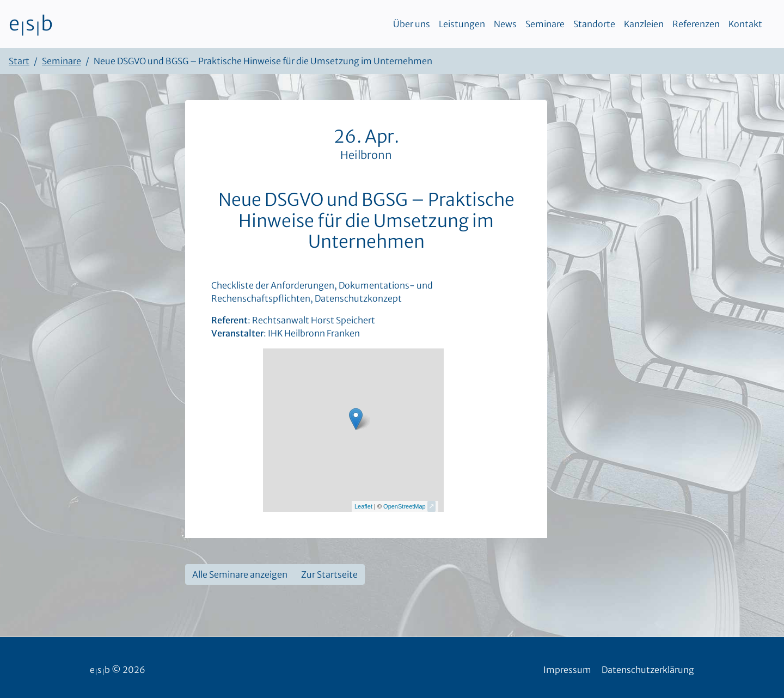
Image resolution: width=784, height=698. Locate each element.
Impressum (567, 670)
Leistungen (462, 24)
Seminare (545, 24)
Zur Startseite (329, 574)
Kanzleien (644, 24)
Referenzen (696, 24)
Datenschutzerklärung (648, 670)
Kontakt (745, 24)
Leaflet (363, 506)
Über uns (412, 24)
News (505, 24)
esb (31, 24)
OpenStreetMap (405, 506)
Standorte (594, 24)
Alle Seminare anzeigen (240, 574)
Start (19, 61)
